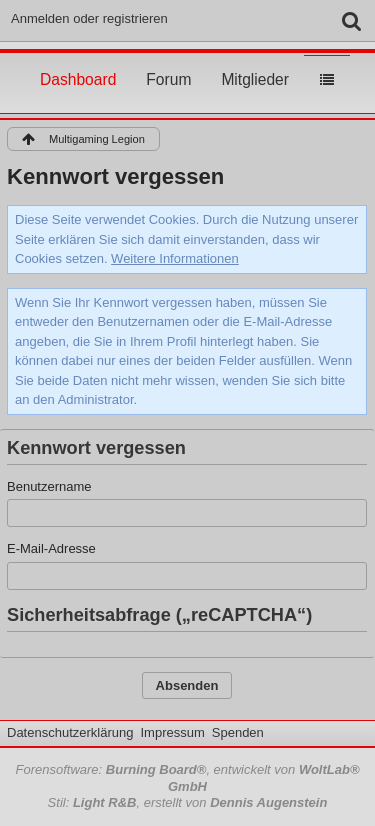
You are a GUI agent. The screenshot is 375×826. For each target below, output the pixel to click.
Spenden (238, 732)
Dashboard (78, 61)
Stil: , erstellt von (188, 802)
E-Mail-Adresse (51, 548)
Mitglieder (255, 61)
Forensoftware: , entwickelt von (187, 778)
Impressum (172, 732)
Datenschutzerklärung (70, 732)
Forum (168, 61)
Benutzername (49, 486)
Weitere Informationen (175, 258)
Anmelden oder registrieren (89, 18)
